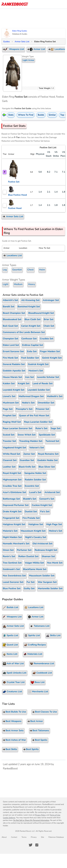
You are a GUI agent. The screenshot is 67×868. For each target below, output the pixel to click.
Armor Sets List (22, 42)
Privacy (34, 837)
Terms (24, 837)
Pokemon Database (56, 837)
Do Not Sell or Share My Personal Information (31, 820)
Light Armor (28, 60)
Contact (14, 837)
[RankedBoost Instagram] (37, 845)
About (4, 837)
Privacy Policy (40, 815)
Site (42, 837)
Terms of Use (55, 815)
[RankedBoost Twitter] (30, 845)
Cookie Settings (9, 818)
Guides (6, 42)
